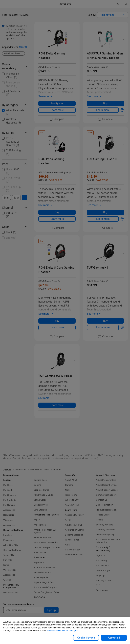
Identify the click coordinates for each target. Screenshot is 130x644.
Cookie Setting (86, 638)
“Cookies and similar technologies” (63, 631)
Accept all (114, 638)
